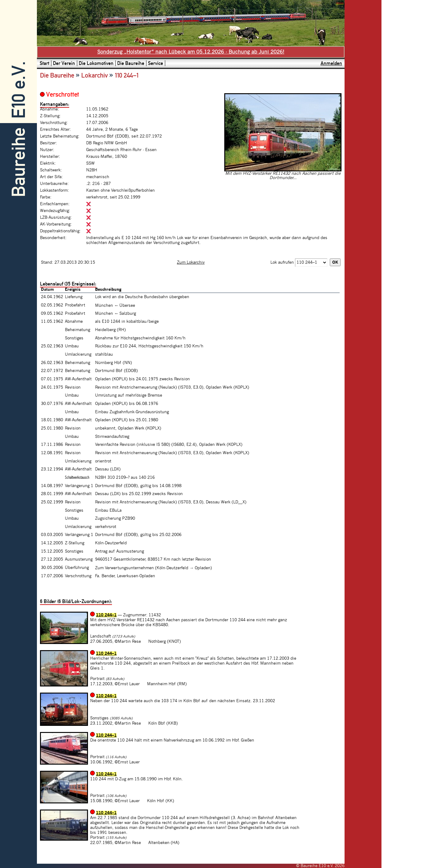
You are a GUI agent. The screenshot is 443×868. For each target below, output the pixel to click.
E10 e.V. (19, 90)
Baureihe (19, 162)
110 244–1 (106, 615)
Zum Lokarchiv (191, 262)
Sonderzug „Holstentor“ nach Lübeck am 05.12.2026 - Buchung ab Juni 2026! (191, 52)
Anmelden (331, 63)
